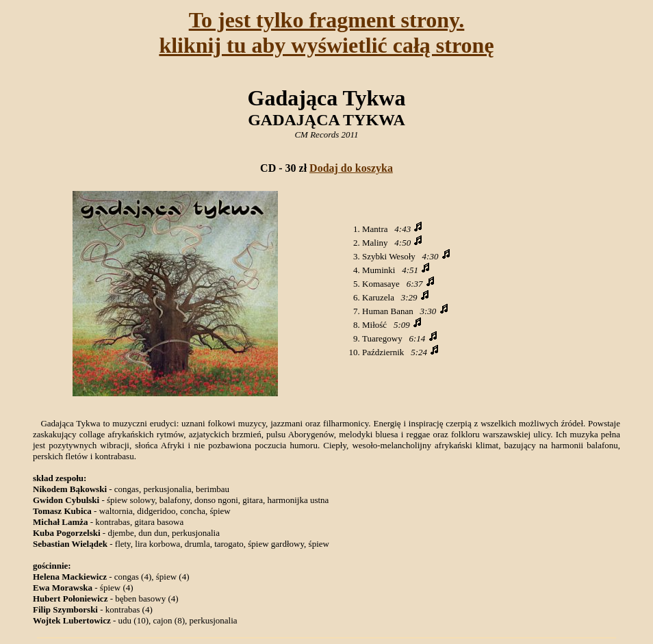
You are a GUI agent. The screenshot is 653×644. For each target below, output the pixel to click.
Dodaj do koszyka (351, 168)
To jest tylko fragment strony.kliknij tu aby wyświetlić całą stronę (326, 33)
